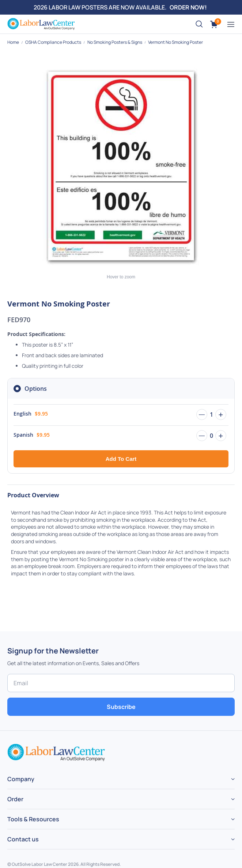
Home (14, 42)
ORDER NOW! (188, 7)
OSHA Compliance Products (54, 42)
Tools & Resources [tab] (33, 819)
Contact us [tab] (23, 839)
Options (36, 389)
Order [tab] (15, 799)
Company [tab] (21, 779)
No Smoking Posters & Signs (115, 42)
